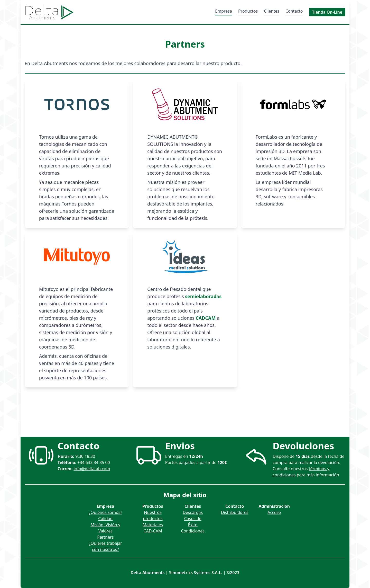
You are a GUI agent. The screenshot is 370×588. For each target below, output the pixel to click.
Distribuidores (235, 512)
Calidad (105, 519)
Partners (105, 537)
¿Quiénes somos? (105, 512)
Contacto (294, 11)
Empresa (224, 11)
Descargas (193, 512)
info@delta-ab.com (92, 469)
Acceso (274, 512)
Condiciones (193, 531)
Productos (248, 11)
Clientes (272, 11)
